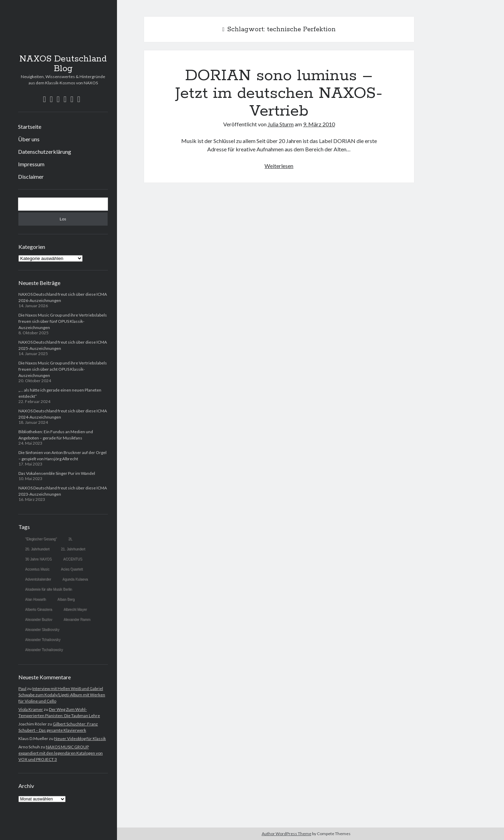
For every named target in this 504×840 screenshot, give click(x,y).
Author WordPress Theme (287, 834)
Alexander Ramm (77, 619)
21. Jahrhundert (73, 549)
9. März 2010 (319, 124)
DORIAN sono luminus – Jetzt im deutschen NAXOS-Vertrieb (279, 93)
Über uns (29, 139)
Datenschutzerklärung (45, 152)
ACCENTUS (73, 559)
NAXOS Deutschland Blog (63, 64)
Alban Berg (66, 599)
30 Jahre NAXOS (38, 559)
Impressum (31, 164)
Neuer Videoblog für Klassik (80, 738)
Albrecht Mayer (75, 609)
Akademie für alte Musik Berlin (48, 589)
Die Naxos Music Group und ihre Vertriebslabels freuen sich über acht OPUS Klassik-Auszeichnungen (63, 369)
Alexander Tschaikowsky (44, 650)
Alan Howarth (35, 599)
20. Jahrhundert (37, 549)
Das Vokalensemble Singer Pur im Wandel (57, 473)
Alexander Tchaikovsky (43, 640)
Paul (22, 688)
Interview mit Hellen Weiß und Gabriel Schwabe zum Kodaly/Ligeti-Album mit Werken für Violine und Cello (62, 695)
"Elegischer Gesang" (41, 539)
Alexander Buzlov (39, 619)
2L (70, 539)
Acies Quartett (72, 569)
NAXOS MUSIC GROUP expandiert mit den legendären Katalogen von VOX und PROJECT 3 (61, 753)
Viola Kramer (31, 709)
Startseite (30, 127)
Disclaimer (31, 177)
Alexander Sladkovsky (42, 629)
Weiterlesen (279, 166)
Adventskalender (38, 579)
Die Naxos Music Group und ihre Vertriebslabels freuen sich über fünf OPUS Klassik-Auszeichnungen (63, 321)
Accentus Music (37, 569)
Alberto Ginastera (39, 609)
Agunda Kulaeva (75, 579)
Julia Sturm (281, 124)
